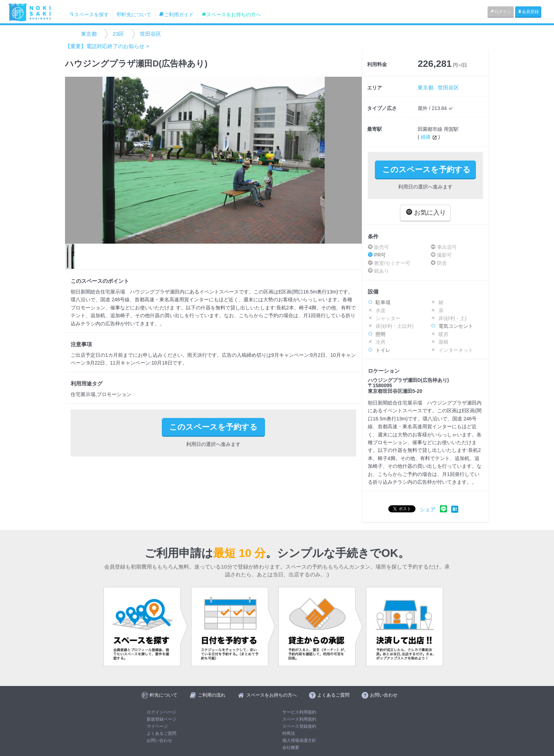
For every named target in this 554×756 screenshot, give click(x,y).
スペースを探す (89, 14)
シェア (428, 509)
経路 (430, 137)
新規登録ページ (161, 719)
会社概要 (291, 748)
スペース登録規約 (299, 726)
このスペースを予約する (426, 170)
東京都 (89, 34)
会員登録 (528, 12)
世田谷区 (151, 34)
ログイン (501, 12)
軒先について (134, 14)
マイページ (157, 726)
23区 (118, 34)
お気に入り (426, 212)
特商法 (289, 733)
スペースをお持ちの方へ (231, 14)
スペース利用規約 (299, 719)
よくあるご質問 (161, 733)
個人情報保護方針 (299, 740)
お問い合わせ (159, 740)
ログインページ (161, 712)
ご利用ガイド (176, 14)
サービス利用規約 (299, 712)
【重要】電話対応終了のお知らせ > (107, 46)
